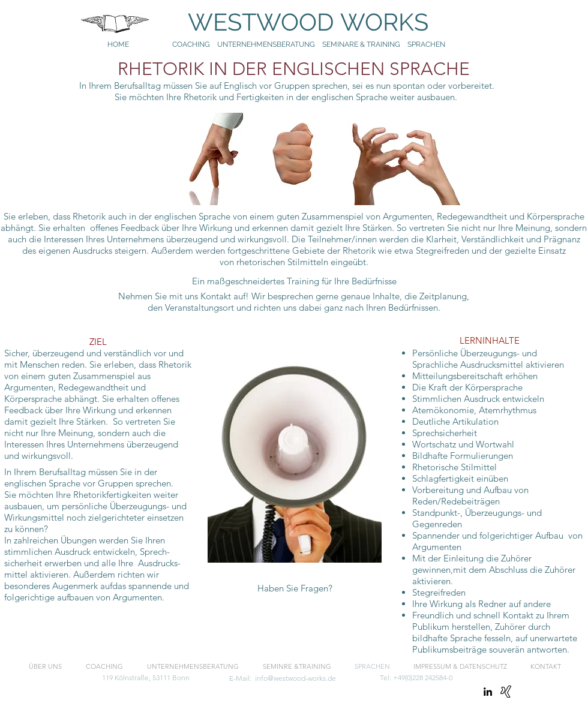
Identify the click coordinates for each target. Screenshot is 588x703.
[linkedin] (488, 692)
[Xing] (506, 692)
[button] (295, 588)
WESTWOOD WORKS (296, 22)
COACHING (191, 44)
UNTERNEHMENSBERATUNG (270, 44)
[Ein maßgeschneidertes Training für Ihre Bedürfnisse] (294, 281)
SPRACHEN (427, 44)
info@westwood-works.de (295, 678)
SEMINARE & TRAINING (361, 44)
